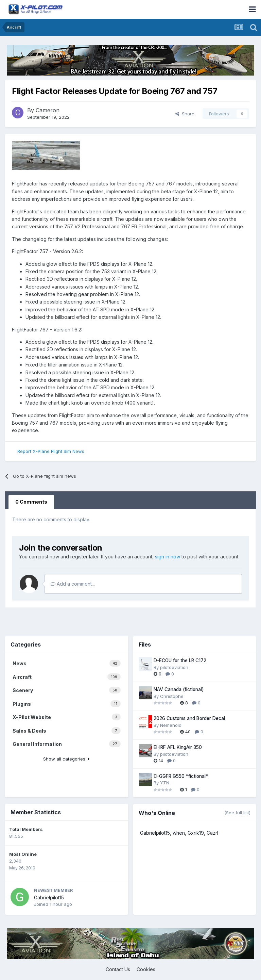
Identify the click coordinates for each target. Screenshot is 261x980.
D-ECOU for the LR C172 (180, 660)
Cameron (48, 110)
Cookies (146, 969)
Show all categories (66, 759)
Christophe (172, 696)
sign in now (168, 557)
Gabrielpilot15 (49, 897)
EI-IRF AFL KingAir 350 (178, 747)
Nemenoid (171, 725)
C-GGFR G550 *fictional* (181, 776)
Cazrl (212, 833)
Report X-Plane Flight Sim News (51, 451)
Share (185, 114)
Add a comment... (73, 584)
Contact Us (118, 969)
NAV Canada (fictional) (179, 689)
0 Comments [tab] (31, 502)
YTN (165, 783)
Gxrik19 (196, 833)
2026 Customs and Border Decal (189, 718)
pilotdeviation (174, 667)
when (179, 833)
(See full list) (237, 813)
